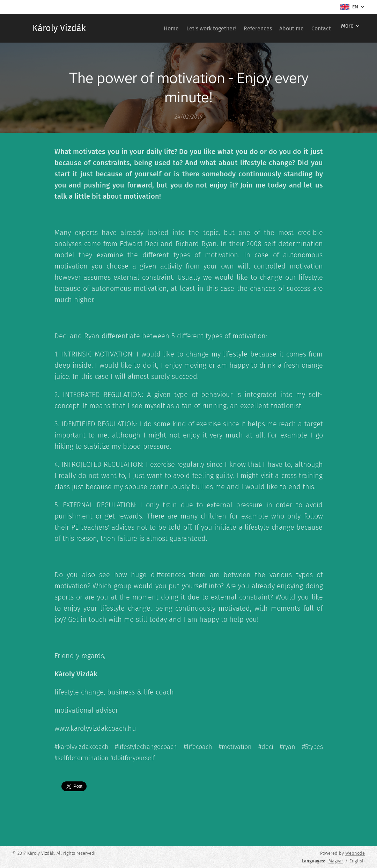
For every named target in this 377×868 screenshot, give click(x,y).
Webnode (355, 853)
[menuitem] (149, 28)
